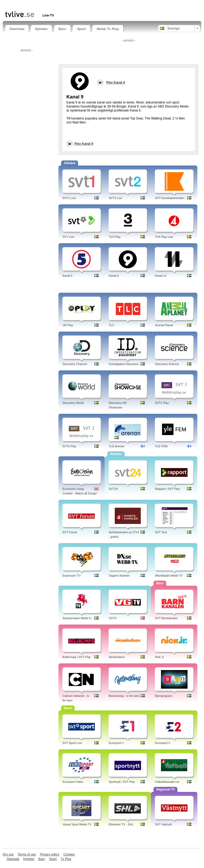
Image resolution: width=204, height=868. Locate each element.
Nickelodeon (117, 657)
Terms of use (27, 854)
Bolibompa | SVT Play (77, 657)
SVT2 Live (115, 198)
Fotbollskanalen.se (167, 782)
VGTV (113, 618)
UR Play (68, 325)
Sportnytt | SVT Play (122, 782)
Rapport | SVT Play (167, 489)
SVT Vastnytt (163, 824)
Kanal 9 (114, 276)
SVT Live (68, 237)
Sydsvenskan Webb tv (77, 618)
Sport (82, 29)
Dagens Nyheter (119, 576)
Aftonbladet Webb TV (169, 576)
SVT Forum (70, 532)
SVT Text (161, 532)
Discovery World (73, 403)
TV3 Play (115, 237)
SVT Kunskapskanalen (170, 198)
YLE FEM (161, 446)
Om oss (8, 854)
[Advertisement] (67, 5)
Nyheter (41, 29)
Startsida (17, 29)
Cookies (69, 854)
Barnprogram (163, 696)
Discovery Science (167, 364)
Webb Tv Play (108, 29)
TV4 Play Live (164, 237)
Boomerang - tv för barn (124, 696)
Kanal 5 (67, 276)
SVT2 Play (69, 446)
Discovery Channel (75, 364)
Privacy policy (50, 854)
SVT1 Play (162, 403)
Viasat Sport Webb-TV (77, 824)
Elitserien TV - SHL (121, 824)
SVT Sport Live (72, 743)
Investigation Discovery (124, 364)
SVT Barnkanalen (166, 618)
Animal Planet (164, 325)
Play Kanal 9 (84, 144)
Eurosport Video (73, 782)
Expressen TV (72, 576)
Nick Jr (159, 657)
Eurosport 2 (162, 743)
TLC (111, 325)
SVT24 (113, 489)
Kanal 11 (161, 276)
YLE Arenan (116, 446)
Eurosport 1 (116, 743)
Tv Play (66, 859)
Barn (62, 29)
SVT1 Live (69, 198)
